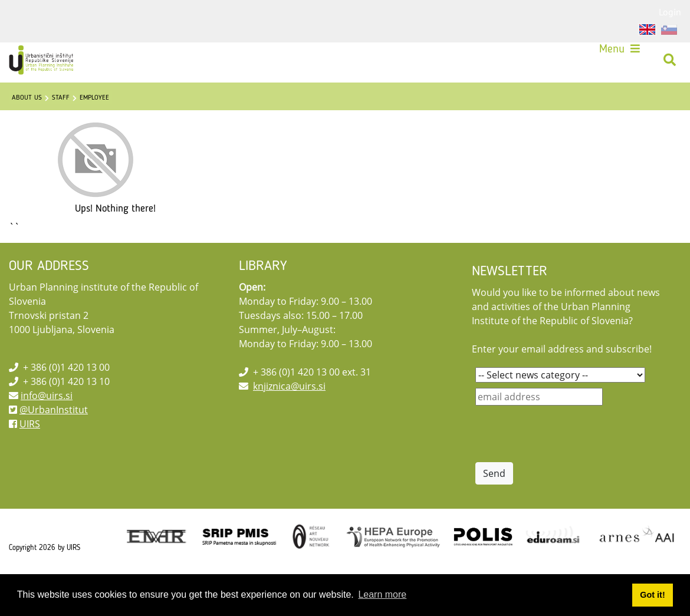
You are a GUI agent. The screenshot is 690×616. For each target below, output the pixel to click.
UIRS (30, 452)
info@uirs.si (47, 424)
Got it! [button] (652, 595)
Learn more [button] (382, 594)
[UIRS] (51, 65)
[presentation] (565, 462)
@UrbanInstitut (54, 438)
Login (670, 12)
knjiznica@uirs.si (289, 414)
